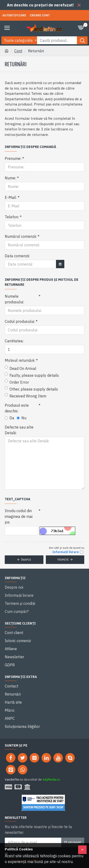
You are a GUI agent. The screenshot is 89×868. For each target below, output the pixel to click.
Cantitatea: (14, 341)
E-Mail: (11, 197)
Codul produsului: (20, 321)
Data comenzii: (17, 256)
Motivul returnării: (20, 360)
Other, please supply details (31, 389)
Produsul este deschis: (17, 408)
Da (9, 418)
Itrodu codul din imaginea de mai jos (19, 516)
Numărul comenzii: (21, 236)
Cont (18, 51)
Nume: (10, 178)
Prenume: (13, 158)
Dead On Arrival (21, 368)
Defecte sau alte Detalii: (19, 430)
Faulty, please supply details (32, 375)
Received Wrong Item (26, 396)
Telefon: (12, 217)
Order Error (17, 382)
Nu (21, 418)
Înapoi (26, 560)
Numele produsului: (14, 299)
